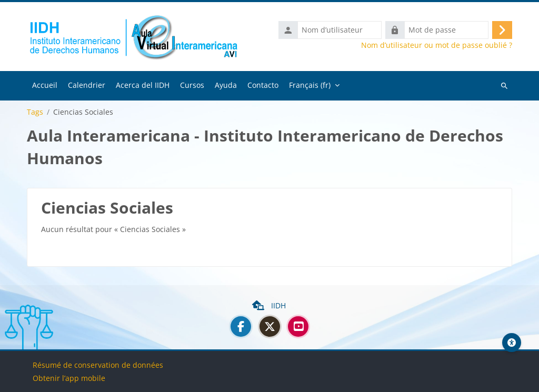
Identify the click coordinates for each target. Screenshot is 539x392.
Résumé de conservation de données (98, 365)
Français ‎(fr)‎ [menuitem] (310, 87)
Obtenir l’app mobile (69, 378)
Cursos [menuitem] (192, 87)
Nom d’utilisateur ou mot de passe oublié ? (437, 46)
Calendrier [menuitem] (87, 87)
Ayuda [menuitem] (226, 87)
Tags (35, 114)
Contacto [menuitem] (263, 87)
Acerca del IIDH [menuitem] (143, 87)
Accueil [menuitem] (45, 87)
